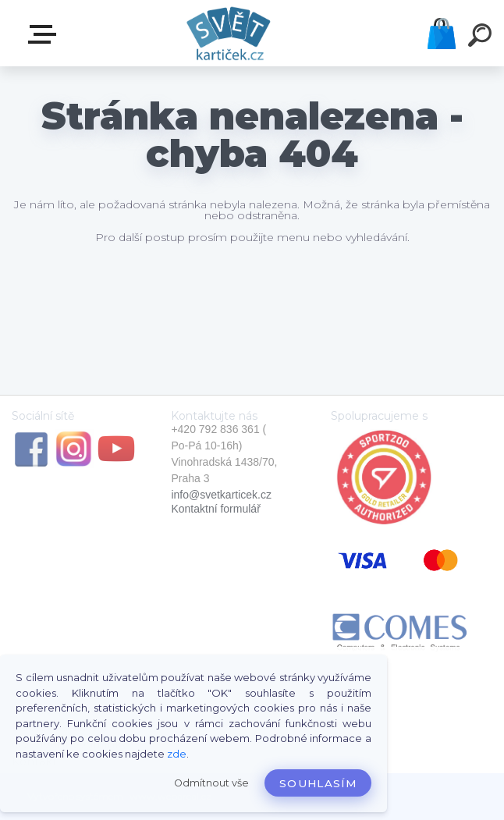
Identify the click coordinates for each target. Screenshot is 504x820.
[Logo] (229, 33)
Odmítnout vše (211, 783)
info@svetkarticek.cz (221, 495)
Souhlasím (318, 783)
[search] (482, 37)
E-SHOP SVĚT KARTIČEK (45, 34)
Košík (442, 34)
